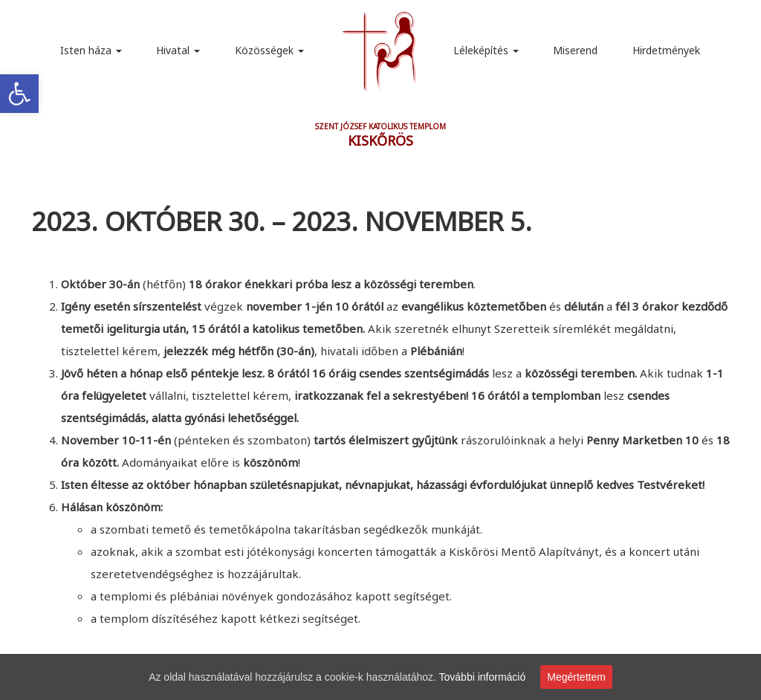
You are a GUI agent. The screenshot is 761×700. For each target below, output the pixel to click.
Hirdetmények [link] (666, 50)
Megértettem (576, 677)
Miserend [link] (575, 50)
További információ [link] (483, 677)
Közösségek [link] (269, 50)
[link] (19, 94)
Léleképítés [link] (486, 50)
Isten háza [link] (91, 50)
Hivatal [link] (178, 50)
